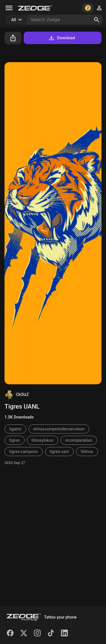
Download (61, 38)
